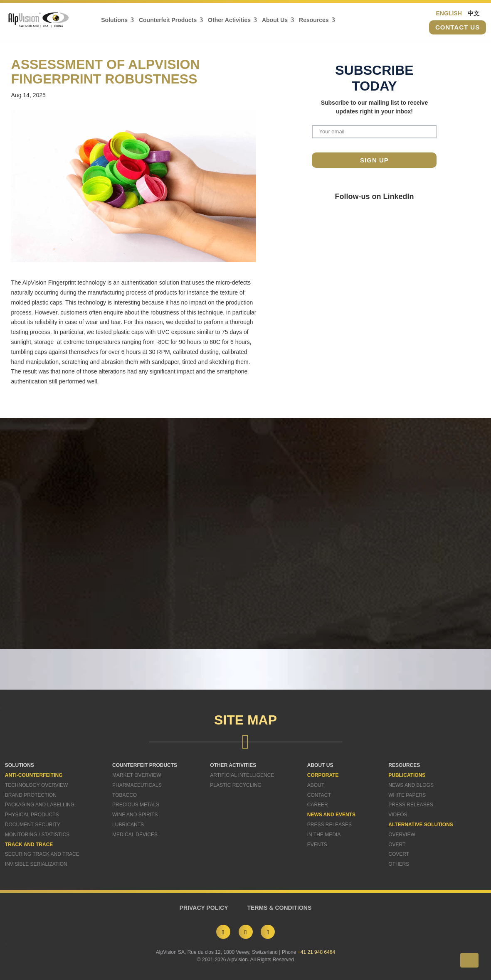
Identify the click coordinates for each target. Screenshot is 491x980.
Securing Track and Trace (42, 854)
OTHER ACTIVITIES (233, 765)
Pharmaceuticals (137, 785)
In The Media (324, 835)
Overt (397, 845)
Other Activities (229, 20)
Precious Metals (136, 805)
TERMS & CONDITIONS (280, 908)
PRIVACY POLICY (204, 908)
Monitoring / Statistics (37, 835)
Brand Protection (31, 795)
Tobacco (125, 795)
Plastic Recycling (236, 785)
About (316, 785)
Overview (402, 835)
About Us (275, 20)
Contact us (458, 28)
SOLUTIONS (20, 765)
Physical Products (32, 815)
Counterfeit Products (168, 20)
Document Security (33, 825)
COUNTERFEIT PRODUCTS (145, 765)
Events (317, 845)
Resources (314, 20)
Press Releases (329, 825)
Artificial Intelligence (242, 775)
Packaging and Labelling (40, 805)
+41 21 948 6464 (316, 952)
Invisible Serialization (36, 864)
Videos (398, 815)
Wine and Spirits (135, 815)
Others (399, 864)
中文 (474, 13)
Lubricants (128, 825)
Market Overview (137, 775)
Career (318, 805)
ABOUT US (320, 765)
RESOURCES (404, 765)
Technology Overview (37, 785)
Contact (319, 795)
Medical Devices (135, 835)
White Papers (407, 795)
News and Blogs (411, 785)
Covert (399, 854)
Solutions (114, 20)
